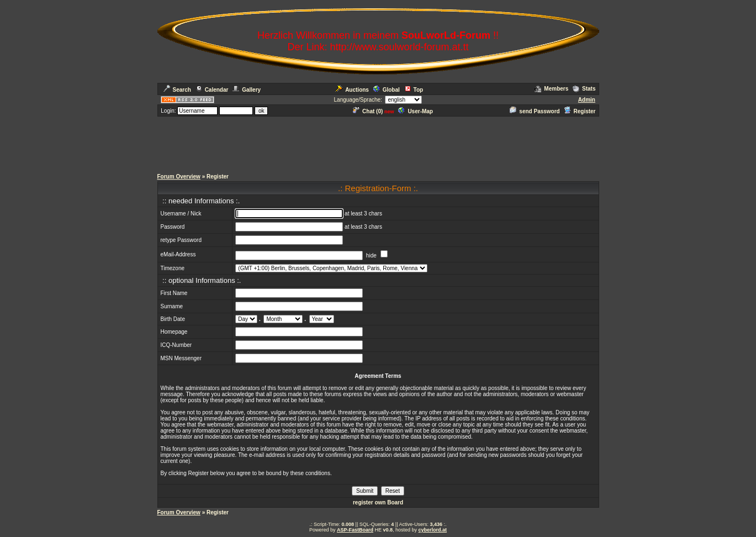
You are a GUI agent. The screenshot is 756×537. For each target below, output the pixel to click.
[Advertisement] (378, 143)
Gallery (247, 90)
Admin (587, 100)
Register (580, 111)
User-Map (416, 111)
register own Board (378, 502)
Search (177, 90)
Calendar (212, 90)
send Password (535, 111)
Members (551, 89)
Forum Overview (179, 177)
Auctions (352, 90)
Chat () (368, 111)
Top (414, 90)
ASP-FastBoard (355, 530)
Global (387, 90)
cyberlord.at (433, 530)
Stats (584, 89)
